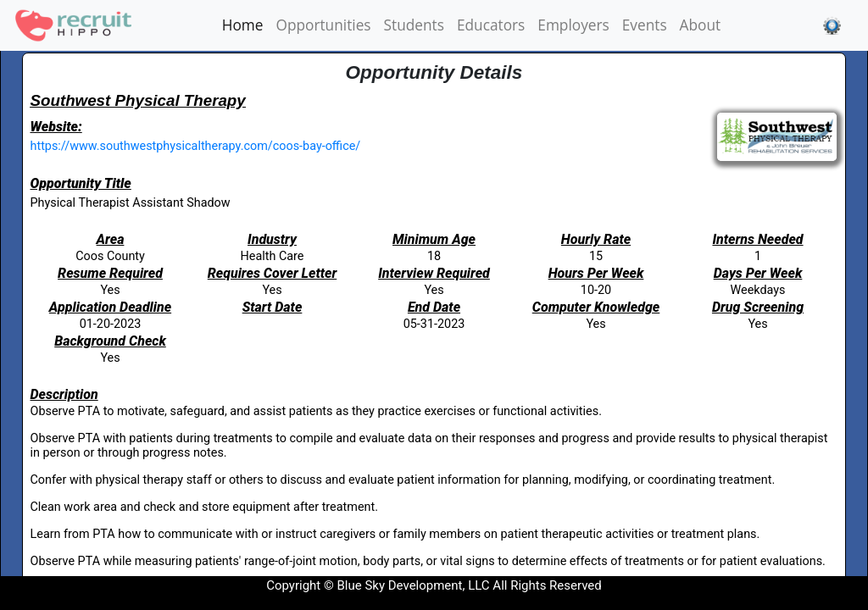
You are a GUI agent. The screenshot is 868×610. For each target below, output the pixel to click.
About (701, 25)
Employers (573, 25)
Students (414, 25)
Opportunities (324, 25)
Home (246, 25)
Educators (491, 25)
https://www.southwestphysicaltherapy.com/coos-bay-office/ (196, 146)
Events (645, 25)
